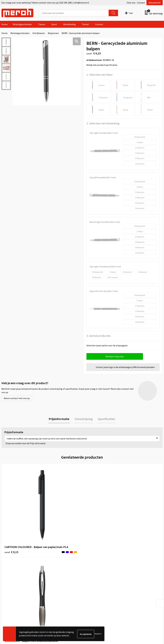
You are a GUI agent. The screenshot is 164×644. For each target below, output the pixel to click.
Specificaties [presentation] (106, 419)
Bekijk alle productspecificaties (103, 65)
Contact (141, 3)
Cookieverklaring (134, 571)
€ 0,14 (52, 516)
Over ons (131, 3)
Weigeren (98, 634)
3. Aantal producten (99, 336)
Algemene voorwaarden (137, 562)
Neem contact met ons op (17, 398)
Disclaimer (131, 580)
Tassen (42, 24)
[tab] (60, 419)
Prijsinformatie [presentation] (60, 419)
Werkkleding (69, 24)
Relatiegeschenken (22, 24)
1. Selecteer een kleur (100, 75)
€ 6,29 (92, 511)
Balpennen (53, 33)
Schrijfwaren (39, 33)
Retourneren (92, 566)
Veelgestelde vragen (56, 571)
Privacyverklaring (134, 575)
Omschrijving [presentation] (84, 419)
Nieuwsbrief (155, 3)
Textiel (85, 24)
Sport (54, 24)
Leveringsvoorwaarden (137, 566)
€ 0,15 (11, 520)
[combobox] (74, 13)
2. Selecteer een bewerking (103, 123)
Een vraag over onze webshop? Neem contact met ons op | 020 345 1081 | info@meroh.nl (45, 3)
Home (4, 24)
